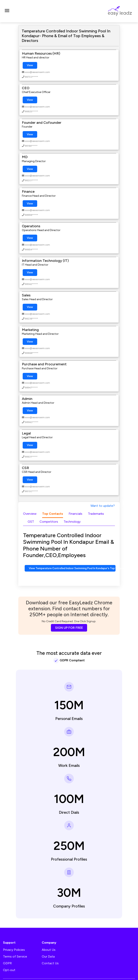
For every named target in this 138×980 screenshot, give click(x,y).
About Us (49, 950)
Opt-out (9, 970)
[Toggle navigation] (7, 11)
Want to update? (103, 506)
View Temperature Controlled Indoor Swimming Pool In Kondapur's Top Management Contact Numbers (72, 568)
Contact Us (50, 963)
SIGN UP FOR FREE (69, 628)
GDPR (7, 963)
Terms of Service (15, 956)
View (30, 65)
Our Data (48, 956)
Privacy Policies (14, 950)
